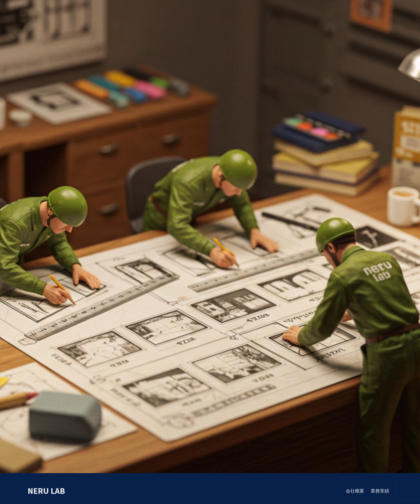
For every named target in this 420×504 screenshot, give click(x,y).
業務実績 (380, 491)
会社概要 (355, 491)
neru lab (46, 491)
